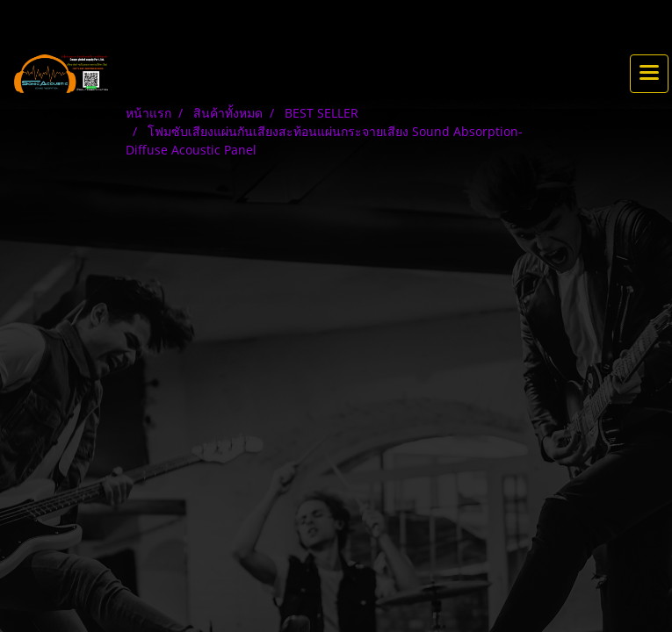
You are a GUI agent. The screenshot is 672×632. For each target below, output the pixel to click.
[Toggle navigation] (649, 74)
